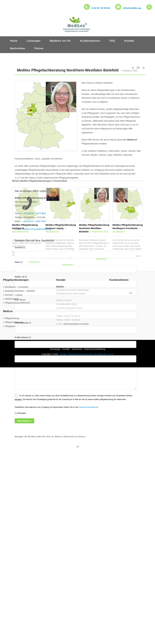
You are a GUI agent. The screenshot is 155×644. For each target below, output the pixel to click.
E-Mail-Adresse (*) (75, 342)
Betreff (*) (75, 357)
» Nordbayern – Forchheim (16, 287)
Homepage (55, 349)
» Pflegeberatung (11, 318)
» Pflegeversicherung (13, 322)
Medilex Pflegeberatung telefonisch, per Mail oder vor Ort (87, 354)
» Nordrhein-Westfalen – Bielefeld (19, 291)
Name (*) (75, 267)
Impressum (77, 349)
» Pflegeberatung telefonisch (17, 303)
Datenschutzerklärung (88, 407)
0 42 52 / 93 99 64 (101, 8)
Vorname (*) (75, 252)
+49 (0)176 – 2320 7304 (34, 221)
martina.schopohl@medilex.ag (37, 229)
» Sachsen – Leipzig (13, 295)
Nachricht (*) (75, 377)
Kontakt (66, 349)
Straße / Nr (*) (21, 277)
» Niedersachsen (11, 299)
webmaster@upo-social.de (76, 324)
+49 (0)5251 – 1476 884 (34, 213)
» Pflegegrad (9, 326)
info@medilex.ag (132, 8)
